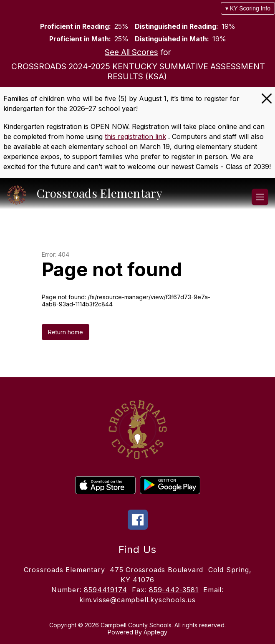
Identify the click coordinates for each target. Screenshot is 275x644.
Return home (66, 332)
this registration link (135, 136)
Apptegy (155, 632)
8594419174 (105, 590)
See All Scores (131, 52)
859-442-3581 (174, 590)
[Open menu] (260, 197)
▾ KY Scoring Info (248, 8)
